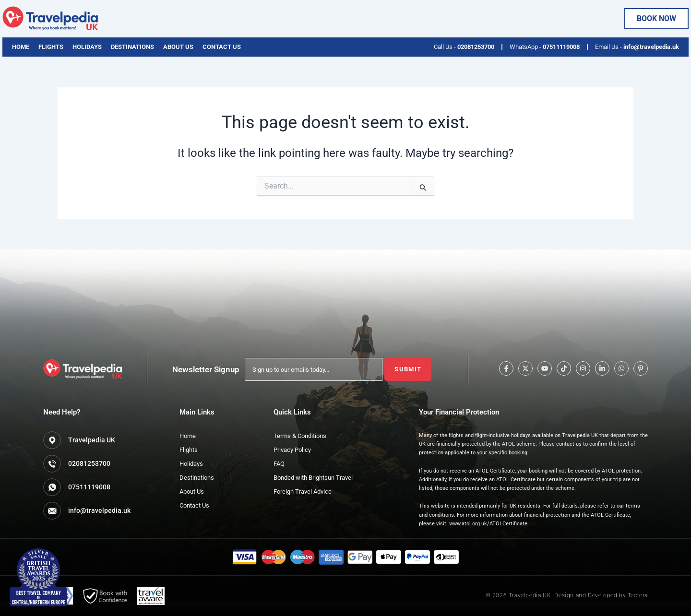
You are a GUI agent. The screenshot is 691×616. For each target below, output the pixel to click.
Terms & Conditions (300, 436)
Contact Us (222, 47)
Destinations (132, 47)
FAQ (279, 464)
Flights (51, 47)
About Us (178, 47)
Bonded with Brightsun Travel (313, 478)
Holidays (87, 47)
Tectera (638, 595)
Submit (408, 369)
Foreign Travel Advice (303, 492)
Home (21, 47)
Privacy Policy (292, 450)
